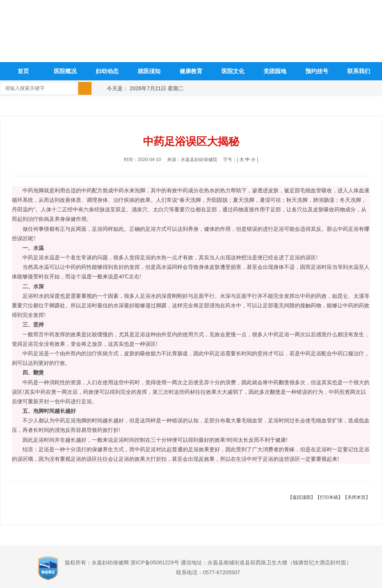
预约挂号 (317, 71)
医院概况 (65, 71)
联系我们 (359, 71)
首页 (23, 71)
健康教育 (191, 71)
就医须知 (149, 71)
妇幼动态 (107, 71)
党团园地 (275, 71)
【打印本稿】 (329, 497)
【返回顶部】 (302, 497)
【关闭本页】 (356, 497)
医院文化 (233, 71)
